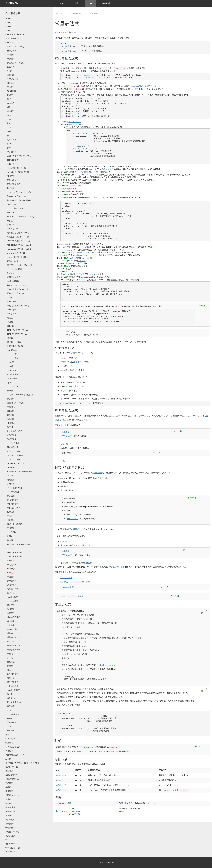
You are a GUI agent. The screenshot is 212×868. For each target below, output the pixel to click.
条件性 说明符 (72, 596)
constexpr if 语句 (69, 587)
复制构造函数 (12, 504)
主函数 (9, 87)
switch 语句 (11, 310)
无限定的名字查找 (14, 556)
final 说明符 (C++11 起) (16, 168)
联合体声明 (11, 225)
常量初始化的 (79, 362)
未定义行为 (11, 565)
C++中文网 (109, 862)
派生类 (9, 658)
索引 (7, 840)
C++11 (8, 18)
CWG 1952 (61, 780)
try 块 (8, 382)
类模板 (9, 516)
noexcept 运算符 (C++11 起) (18, 249)
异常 (8, 148)
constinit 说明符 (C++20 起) (18, 334)
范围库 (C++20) (12, 795)
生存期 (9, 540)
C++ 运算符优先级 (14, 431)
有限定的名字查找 (14, 552)
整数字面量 (11, 51)
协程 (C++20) (12, 338)
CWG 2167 (61, 785)
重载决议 (10, 633)
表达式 (9, 115)
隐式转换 (10, 273)
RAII (8, 710)
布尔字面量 (11, 435)
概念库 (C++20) (12, 767)
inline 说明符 (11, 302)
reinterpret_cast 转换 (15, 463)
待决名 (9, 694)
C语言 (76, 3)
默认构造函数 (12, 500)
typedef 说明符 (12, 443)
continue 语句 (12, 358)
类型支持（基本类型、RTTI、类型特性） (23, 763)
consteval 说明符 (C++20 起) (18, 330)
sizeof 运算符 (12, 597)
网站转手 (106, 3)
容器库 (8, 787)
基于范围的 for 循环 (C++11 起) (19, 265)
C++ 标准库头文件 (13, 747)
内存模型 (10, 103)
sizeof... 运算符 (13, 690)
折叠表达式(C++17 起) (16, 285)
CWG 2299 (61, 790)
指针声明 (10, 605)
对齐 (62, 461)
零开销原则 (11, 722)
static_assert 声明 (14, 269)
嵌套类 (9, 654)
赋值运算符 (11, 577)
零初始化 (10, 407)
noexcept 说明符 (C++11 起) (18, 245)
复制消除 (10, 326)
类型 (8, 99)
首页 (62, 3)
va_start (92, 274)
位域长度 (64, 444)
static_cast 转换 (13, 451)
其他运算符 (11, 593)
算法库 (8, 799)
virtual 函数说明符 (14, 488)
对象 (8, 107)
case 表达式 (66, 541)
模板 (8, 144)
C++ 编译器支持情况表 (15, 34)
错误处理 (9, 771)
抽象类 (9, 666)
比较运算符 (11, 59)
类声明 (9, 391)
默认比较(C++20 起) (15, 63)
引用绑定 (77, 529)
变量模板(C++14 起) (15, 47)
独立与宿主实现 (12, 38)
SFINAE (10, 83)
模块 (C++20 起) (13, 342)
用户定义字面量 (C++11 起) (18, 233)
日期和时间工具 (12, 779)
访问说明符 (11, 480)
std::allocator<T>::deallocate (85, 255)
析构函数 (10, 512)
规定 (66, 578)
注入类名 (10, 641)
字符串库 (9, 783)
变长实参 (10, 625)
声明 (8, 119)
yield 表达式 (87, 258)
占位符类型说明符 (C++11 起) (19, 156)
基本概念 (10, 111)
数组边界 (65, 432)
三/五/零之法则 (12, 714)
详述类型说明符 (13, 617)
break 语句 (11, 362)
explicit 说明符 (12, 492)
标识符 (9, 95)
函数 (8, 127)
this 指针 (10, 476)
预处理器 (9, 743)
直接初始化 (11, 415)
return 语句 (11, 370)
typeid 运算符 (12, 601)
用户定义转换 (12, 79)
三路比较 (82, 261)
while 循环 (10, 75)
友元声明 (10, 484)
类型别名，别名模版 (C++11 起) (20, 217)
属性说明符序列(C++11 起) (18, 237)
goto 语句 (10, 366)
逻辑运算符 (11, 585)
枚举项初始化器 (84, 545)
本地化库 (9, 816)
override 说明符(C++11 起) (17, 172)
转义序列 (10, 67)
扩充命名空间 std (13, 702)
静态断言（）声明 (75, 582)
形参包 (9, 221)
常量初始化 (11, 419)
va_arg (66, 274)
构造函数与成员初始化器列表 (19, 200)
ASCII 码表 (11, 91)
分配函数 (85, 247)
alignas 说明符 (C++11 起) (17, 257)
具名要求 (9, 751)
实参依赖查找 (12, 629)
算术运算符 (11, 581)
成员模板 (10, 678)
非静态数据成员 (13, 646)
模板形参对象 (75, 386)
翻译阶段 (10, 569)
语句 (8, 132)
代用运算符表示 (13, 277)
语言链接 (10, 613)
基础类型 (10, 212)
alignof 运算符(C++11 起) (17, 253)
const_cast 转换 (13, 459)
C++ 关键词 (10, 739)
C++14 (8, 22)
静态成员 (10, 496)
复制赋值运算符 (13, 508)
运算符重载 (11, 140)
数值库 (8, 803)
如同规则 (10, 561)
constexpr (76, 71)
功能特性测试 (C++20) (15, 755)
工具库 (8, 759)
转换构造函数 (12, 674)
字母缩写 (10, 706)
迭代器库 (9, 791)
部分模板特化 (12, 686)
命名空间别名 (12, 387)
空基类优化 (11, 662)
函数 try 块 (11, 698)
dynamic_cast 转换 (14, 455)
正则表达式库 (11, 820)
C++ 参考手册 (13, 13)
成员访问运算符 (13, 589)
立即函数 (101, 665)
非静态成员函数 (13, 650)
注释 (7, 735)
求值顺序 (10, 322)
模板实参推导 (12, 682)
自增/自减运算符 (13, 281)
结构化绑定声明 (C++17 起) (18, 306)
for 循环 (9, 71)
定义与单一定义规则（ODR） (19, 544)
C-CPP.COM (12, 3)
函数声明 (10, 164)
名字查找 (10, 548)
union (65, 169)
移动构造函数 (12, 180)
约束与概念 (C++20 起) (16, 346)
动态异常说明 (12, 374)
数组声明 (10, 609)
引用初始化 (11, 423)
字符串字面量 (12, 229)
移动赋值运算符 (13, 184)
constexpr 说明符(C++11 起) (18, 192)
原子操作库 (10, 824)
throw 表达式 (12, 378)
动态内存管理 (11, 775)
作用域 (9, 536)
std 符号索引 (11, 844)
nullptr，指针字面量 (14, 208)
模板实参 (88, 563)
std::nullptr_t (72, 515)
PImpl (9, 718)
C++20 (8, 30)
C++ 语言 (9, 42)
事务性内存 (11, 152)
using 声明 (11, 204)
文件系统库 (10, 811)
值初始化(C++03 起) (15, 403)
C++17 (8, 26)
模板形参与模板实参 (15, 293)
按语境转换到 (117, 567)
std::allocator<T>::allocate (84, 252)
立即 (67, 627)
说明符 (64, 803)
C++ (90, 3)
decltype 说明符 (13, 160)
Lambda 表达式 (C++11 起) (18, 241)
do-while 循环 (12, 354)
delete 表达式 (12, 467)
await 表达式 (74, 258)
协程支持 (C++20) (13, 848)
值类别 (9, 427)
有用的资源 (10, 836)
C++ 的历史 (11, 532)
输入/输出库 (10, 807)
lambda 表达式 (75, 122)
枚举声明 (10, 188)
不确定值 (82, 172)
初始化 (9, 123)
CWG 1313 (61, 775)
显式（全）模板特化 (15, 524)
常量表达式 (11, 573)
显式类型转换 (12, 447)
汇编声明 (10, 528)
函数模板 (10, 520)
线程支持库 (10, 828)
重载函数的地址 (13, 637)
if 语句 (9, 297)
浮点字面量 (11, 439)
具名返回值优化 (80, 751)
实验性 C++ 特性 (12, 832)
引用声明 (10, 176)
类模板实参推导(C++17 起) (18, 289)
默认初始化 (11, 399)
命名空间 (10, 318)
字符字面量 (11, 314)
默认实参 (10, 621)
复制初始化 (11, 411)
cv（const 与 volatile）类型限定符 (20, 395)
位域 (8, 670)
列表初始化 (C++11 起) (16, 196)
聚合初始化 (11, 55)
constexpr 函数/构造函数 (140, 86)
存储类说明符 (12, 261)
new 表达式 (11, 350)
